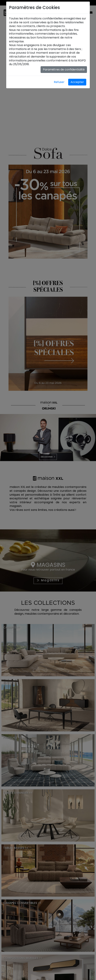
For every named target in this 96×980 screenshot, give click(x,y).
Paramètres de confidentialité (64, 69)
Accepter (77, 82)
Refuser (59, 82)
